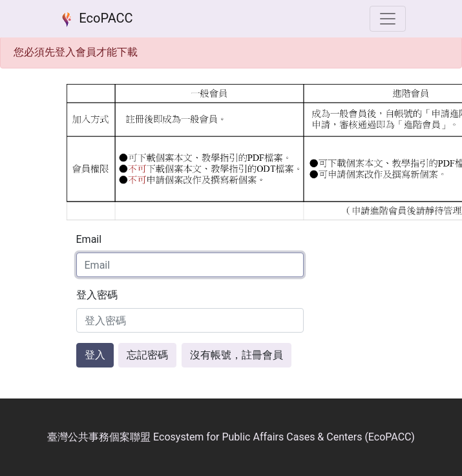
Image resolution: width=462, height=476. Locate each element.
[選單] (388, 19)
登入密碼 (97, 295)
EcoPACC (95, 19)
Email (89, 239)
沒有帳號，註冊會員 (236, 355)
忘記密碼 (147, 355)
